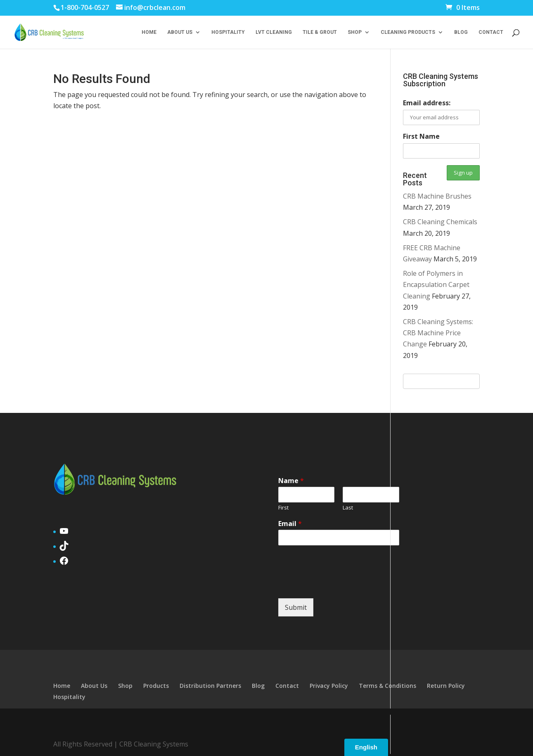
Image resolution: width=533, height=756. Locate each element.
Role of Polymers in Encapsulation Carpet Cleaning (436, 284)
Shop (355, 32)
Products (156, 686)
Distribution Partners (210, 686)
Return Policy (446, 686)
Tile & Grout (320, 32)
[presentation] (341, 585)
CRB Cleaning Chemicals (440, 222)
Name (291, 481)
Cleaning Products (408, 32)
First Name (421, 136)
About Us (180, 32)
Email (290, 524)
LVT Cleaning (274, 32)
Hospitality (228, 32)
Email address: (427, 103)
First (283, 508)
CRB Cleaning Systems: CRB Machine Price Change (438, 333)
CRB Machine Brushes (437, 196)
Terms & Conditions (387, 686)
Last (348, 508)
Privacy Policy (329, 686)
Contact (491, 32)
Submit (296, 607)
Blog (461, 32)
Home (149, 32)
